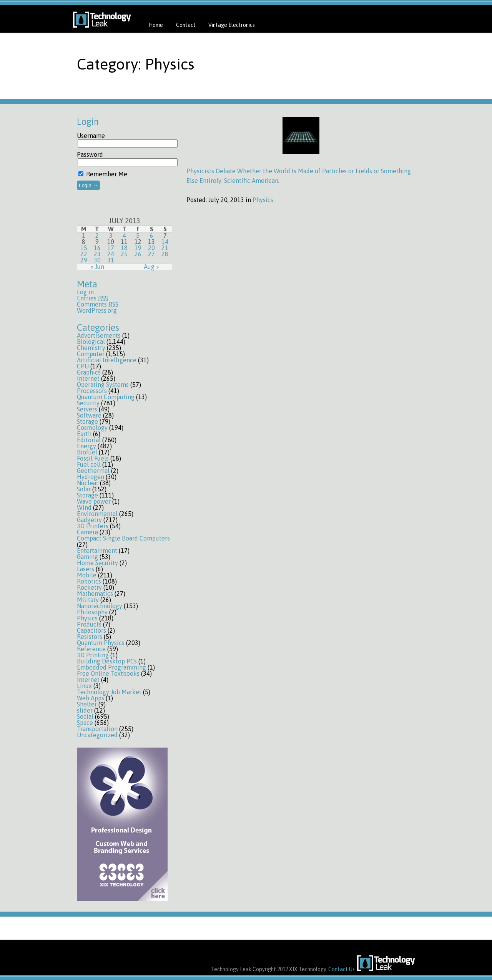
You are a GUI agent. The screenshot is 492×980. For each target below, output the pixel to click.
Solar (84, 489)
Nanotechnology (100, 606)
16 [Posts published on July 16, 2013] (97, 248)
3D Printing (93, 655)
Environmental (97, 514)
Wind (84, 507)
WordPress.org (97, 310)
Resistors (90, 637)
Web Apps (91, 698)
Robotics (89, 581)
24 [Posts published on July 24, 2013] (111, 254)
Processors (92, 391)
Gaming (87, 557)
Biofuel (87, 452)
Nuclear (88, 483)
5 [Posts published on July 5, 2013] (138, 235)
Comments (98, 304)
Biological (91, 342)
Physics (87, 618)
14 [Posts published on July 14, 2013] (165, 242)
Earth (84, 434)
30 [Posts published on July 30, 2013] (97, 260)
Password (90, 154)
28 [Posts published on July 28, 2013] (165, 254)
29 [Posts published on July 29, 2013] (84, 260)
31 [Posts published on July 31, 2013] (111, 260)
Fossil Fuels (93, 458)
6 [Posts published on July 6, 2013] (152, 235)
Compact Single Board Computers (123, 538)
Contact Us (342, 969)
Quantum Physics (101, 643)
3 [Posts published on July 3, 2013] (111, 235)
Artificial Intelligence (107, 360)
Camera (87, 532)
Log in (85, 292)
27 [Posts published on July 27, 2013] (151, 254)
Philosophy (92, 612)
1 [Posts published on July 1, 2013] (84, 235)
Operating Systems (103, 385)
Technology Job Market (109, 692)
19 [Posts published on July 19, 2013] (138, 248)
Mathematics (95, 594)
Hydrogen (91, 477)
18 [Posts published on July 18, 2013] (124, 248)
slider (85, 710)
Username (91, 136)
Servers (87, 409)
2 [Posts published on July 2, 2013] (97, 235)
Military (88, 600)
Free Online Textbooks (108, 673)
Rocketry (89, 587)
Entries (92, 298)
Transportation (97, 729)
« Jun (97, 267)
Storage (87, 421)
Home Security (97, 563)
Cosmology (92, 428)
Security (88, 403)
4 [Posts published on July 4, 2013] (124, 235)
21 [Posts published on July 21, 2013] (165, 248)
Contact (186, 25)
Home (156, 25)
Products (89, 624)
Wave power (94, 501)
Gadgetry (89, 520)
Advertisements (99, 335)
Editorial (89, 440)
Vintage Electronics (232, 25)
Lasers (86, 569)
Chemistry (91, 348)
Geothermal (93, 471)
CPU (83, 366)
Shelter (87, 704)
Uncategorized (97, 735)
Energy (86, 446)
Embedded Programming (111, 667)
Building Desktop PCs (107, 661)
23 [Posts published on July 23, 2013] (97, 254)
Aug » (151, 267)
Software (89, 415)
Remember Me (103, 174)
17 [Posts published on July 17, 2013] (111, 248)
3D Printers (93, 526)
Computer (91, 354)
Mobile (87, 575)
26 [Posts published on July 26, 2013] (138, 254)
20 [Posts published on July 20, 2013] (151, 248)
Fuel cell (89, 464)
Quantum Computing (106, 397)
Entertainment (97, 551)
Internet (88, 378)
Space (85, 723)
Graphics (89, 372)
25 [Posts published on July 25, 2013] (124, 254)
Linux (84, 686)
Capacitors (91, 630)
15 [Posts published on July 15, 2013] (84, 248)
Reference (91, 649)
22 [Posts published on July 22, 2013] (84, 254)
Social (85, 716)
